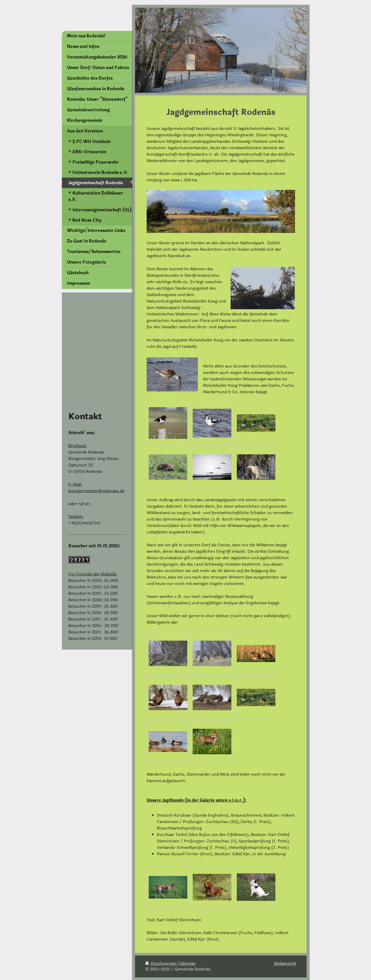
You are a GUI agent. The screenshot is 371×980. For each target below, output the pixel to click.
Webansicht (285, 963)
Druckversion (162, 963)
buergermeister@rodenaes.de (96, 491)
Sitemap (188, 963)
